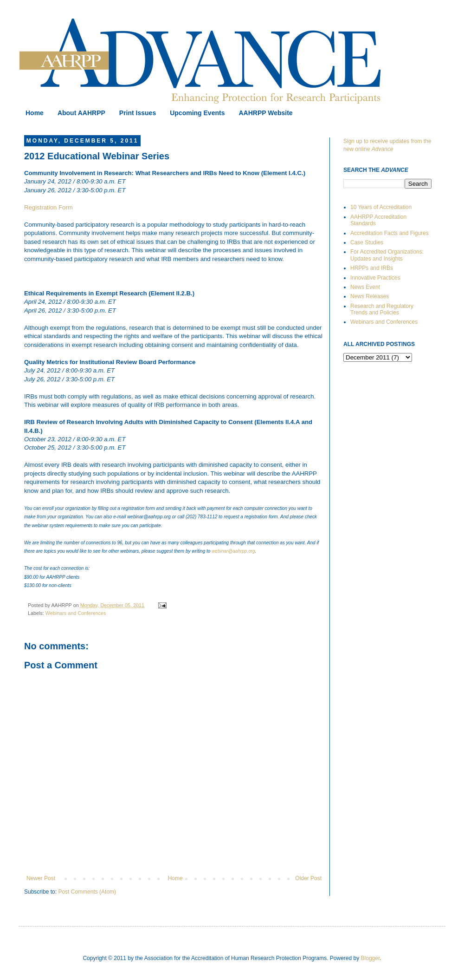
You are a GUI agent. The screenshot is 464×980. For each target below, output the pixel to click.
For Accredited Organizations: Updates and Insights (387, 255)
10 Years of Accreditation (381, 207)
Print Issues (138, 113)
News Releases (370, 296)
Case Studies (367, 242)
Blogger (371, 958)
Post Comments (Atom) (87, 892)
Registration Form (48, 207)
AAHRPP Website (265, 113)
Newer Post (41, 878)
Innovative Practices (375, 278)
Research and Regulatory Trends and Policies (382, 309)
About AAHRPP (81, 113)
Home (35, 113)
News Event (365, 287)
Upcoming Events (197, 113)
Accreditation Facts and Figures (390, 233)
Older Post (308, 878)
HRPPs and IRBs (372, 268)
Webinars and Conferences (76, 613)
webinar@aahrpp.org (233, 551)
